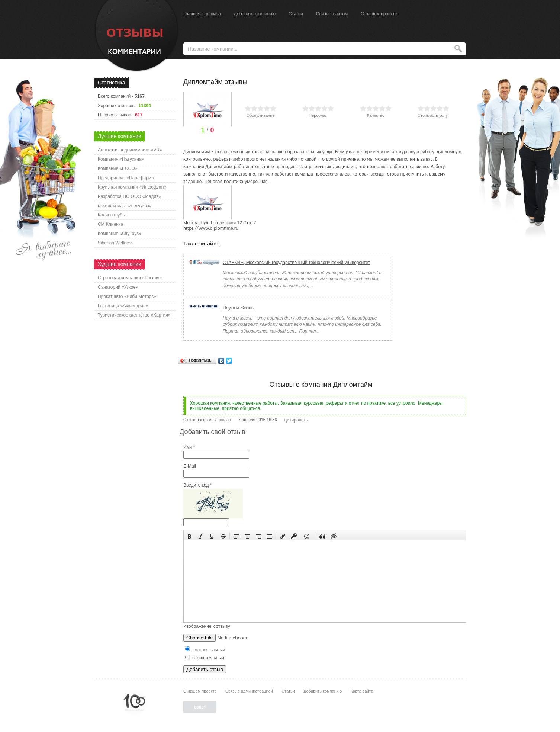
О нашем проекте (379, 14)
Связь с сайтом (332, 14)
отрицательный (205, 658)
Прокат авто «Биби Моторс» (127, 296)
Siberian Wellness (116, 243)
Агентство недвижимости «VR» (130, 150)
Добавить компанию (255, 14)
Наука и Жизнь (238, 308)
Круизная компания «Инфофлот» (132, 187)
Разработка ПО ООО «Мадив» (129, 196)
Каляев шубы (112, 215)
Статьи (296, 14)
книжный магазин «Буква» (125, 206)
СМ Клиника (110, 224)
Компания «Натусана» (121, 159)
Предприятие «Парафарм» (126, 178)
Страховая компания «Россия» (130, 278)
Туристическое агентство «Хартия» (134, 315)
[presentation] (190, 536)
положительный (205, 650)
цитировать (296, 420)
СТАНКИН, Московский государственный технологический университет (296, 263)
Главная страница (202, 14)
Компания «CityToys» (120, 234)
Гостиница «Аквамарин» (123, 306)
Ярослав (223, 420)
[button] (190, 536)
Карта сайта (362, 691)
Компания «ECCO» (118, 168)
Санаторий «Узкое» (118, 287)
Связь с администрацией (249, 691)
